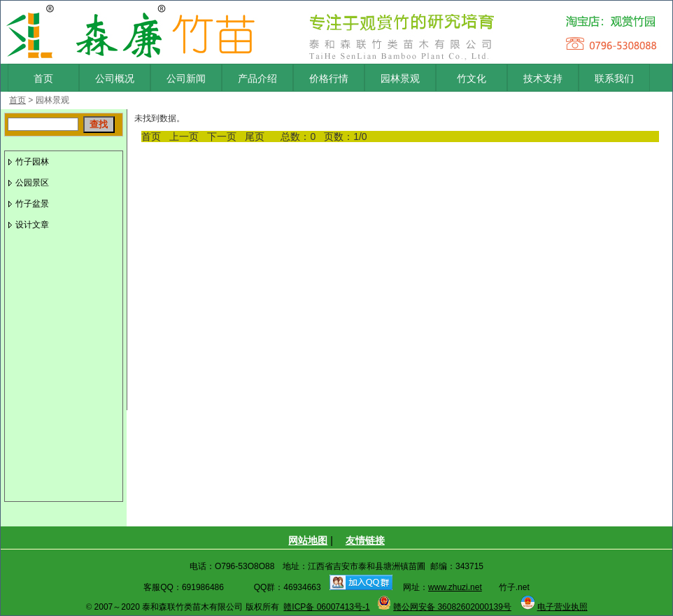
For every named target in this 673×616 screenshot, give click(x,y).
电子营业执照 (562, 607)
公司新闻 (186, 78)
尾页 (255, 136)
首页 (43, 78)
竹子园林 (32, 162)
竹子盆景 (32, 204)
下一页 (222, 136)
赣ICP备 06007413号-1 (326, 607)
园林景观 (400, 78)
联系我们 (614, 78)
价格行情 (329, 78)
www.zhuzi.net (455, 587)
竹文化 (472, 78)
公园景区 (32, 183)
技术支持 (543, 78)
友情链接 (365, 540)
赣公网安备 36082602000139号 (452, 607)
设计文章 (32, 225)
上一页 (184, 136)
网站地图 (308, 540)
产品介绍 (257, 78)
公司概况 (115, 78)
